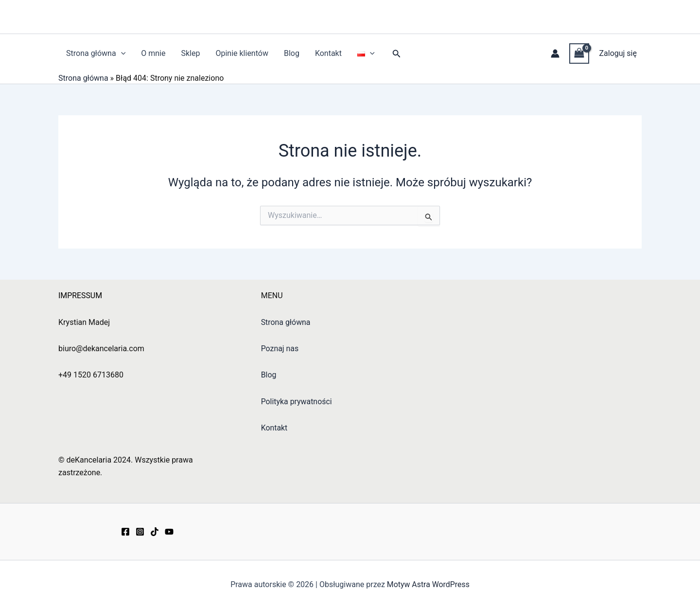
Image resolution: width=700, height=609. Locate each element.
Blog (292, 53)
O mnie (153, 53)
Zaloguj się (618, 53)
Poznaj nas (280, 349)
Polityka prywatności (297, 402)
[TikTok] (155, 532)
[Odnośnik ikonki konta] (555, 54)
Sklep (190, 53)
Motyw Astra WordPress (428, 584)
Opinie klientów (242, 53)
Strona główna (96, 54)
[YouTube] (169, 532)
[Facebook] (125, 532)
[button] (121, 54)
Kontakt (328, 53)
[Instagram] (140, 532)
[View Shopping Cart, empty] (579, 53)
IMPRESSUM (80, 296)
